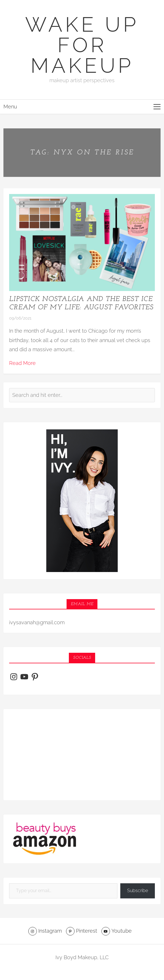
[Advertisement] (82, 755)
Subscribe (138, 891)
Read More (22, 363)
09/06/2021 (20, 318)
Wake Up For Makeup (82, 45)
